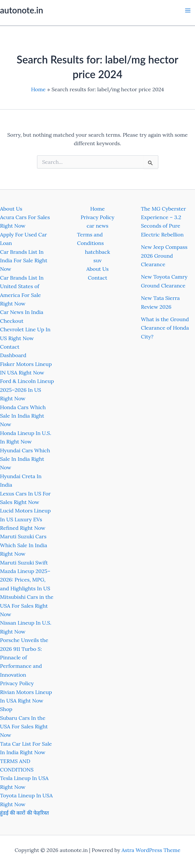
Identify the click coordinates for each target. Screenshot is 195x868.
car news (97, 226)
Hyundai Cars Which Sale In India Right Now (25, 459)
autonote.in (21, 10)
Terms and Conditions (90, 239)
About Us (11, 209)
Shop (6, 709)
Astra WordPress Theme (151, 850)
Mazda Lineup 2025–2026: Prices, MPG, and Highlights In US (25, 580)
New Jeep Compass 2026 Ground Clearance (164, 256)
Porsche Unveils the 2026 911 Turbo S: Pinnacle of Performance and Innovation (24, 657)
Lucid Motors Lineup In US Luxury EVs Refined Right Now (25, 519)
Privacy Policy (17, 683)
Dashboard (13, 355)
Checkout (12, 321)
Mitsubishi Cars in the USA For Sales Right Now (27, 606)
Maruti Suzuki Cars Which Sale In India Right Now (24, 545)
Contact (10, 347)
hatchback (97, 252)
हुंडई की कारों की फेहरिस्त (24, 813)
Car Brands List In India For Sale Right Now (24, 260)
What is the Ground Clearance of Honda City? (165, 328)
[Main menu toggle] (188, 10)
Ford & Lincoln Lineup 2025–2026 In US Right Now (27, 390)
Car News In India (22, 312)
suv (97, 260)
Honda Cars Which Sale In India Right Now (23, 416)
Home (97, 209)
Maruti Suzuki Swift (24, 563)
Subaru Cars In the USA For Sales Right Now (24, 727)
